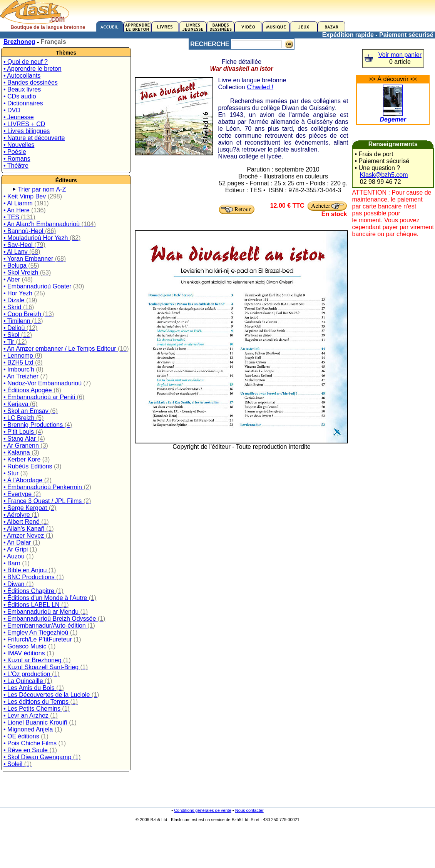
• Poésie (15, 152)
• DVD (12, 110)
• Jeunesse (19, 117)
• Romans (17, 159)
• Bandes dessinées (31, 82)
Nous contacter (249, 810)
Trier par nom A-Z (42, 189)
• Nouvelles (19, 145)
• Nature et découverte (34, 138)
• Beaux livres (22, 89)
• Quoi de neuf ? (26, 62)
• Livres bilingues (27, 131)
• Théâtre (16, 166)
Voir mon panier (400, 55)
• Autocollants (22, 76)
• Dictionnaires (23, 103)
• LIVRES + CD (24, 124)
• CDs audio (20, 96)
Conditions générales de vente (203, 810)
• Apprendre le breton (33, 69)
